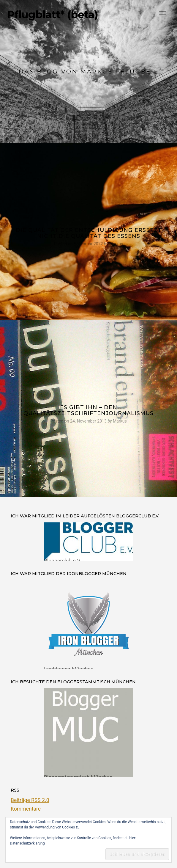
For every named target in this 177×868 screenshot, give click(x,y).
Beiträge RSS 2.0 (30, 800)
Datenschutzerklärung (27, 843)
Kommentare (26, 809)
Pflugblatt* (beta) (52, 15)
